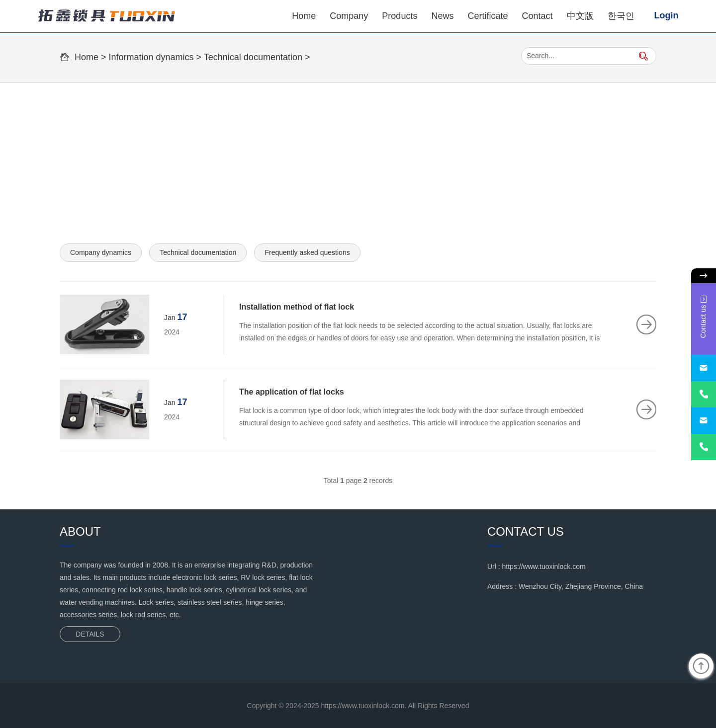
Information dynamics (151, 57)
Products (400, 16)
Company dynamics (101, 252)
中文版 (580, 16)
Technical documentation (253, 57)
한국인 (621, 16)
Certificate (488, 16)
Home (304, 16)
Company (349, 16)
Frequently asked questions (307, 252)
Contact (537, 16)
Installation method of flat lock (297, 307)
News (442, 16)
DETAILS (90, 634)
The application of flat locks (292, 392)
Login (667, 15)
